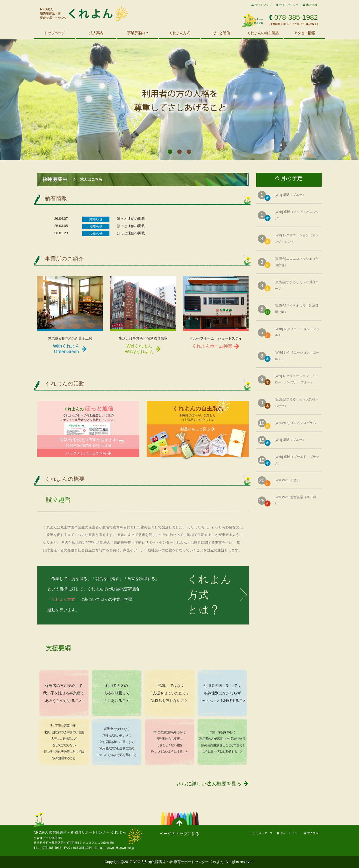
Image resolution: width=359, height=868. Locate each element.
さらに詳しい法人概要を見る (209, 784)
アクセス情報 (304, 33)
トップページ (55, 33)
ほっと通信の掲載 (131, 219)
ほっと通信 (221, 33)
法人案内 (96, 33)
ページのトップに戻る (179, 834)
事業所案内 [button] (136, 33)
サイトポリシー (289, 5)
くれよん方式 (179, 33)
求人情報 (312, 5)
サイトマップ (263, 5)
